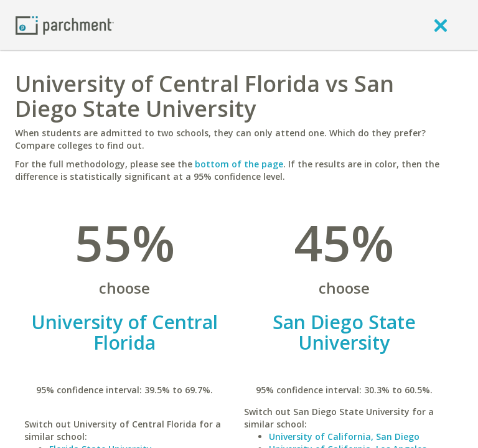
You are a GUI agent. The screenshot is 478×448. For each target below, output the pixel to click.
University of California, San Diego (344, 436)
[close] (441, 25)
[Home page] (65, 25)
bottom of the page (239, 164)
